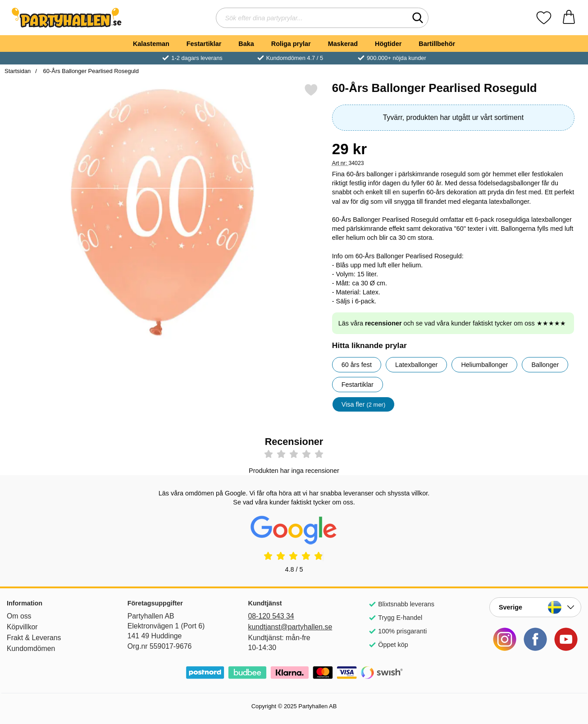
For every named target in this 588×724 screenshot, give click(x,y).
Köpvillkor (22, 627)
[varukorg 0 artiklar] (569, 18)
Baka (246, 44)
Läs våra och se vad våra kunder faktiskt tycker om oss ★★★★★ (452, 323)
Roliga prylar (291, 44)
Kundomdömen (31, 648)
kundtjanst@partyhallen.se (290, 627)
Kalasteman (151, 44)
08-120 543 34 (271, 616)
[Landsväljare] (535, 607)
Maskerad (343, 44)
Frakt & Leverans (34, 638)
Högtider (388, 44)
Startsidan (18, 71)
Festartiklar (204, 44)
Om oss (19, 616)
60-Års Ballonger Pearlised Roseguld (90, 71)
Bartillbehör (437, 44)
